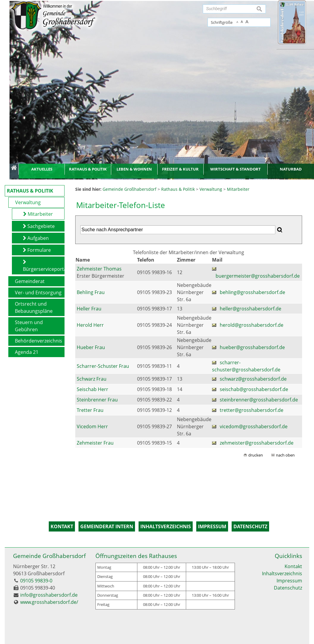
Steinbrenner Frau (97, 400)
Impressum (289, 581)
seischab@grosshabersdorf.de (254, 389)
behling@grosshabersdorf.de (252, 292)
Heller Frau (89, 309)
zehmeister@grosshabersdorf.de (257, 443)
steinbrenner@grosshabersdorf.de (259, 400)
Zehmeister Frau (95, 443)
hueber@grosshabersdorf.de (252, 347)
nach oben (285, 455)
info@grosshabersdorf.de (49, 595)
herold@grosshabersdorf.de (252, 325)
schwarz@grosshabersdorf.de (253, 379)
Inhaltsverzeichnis (282, 573)
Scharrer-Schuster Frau (103, 366)
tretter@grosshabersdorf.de (252, 410)
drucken (256, 455)
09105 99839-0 (36, 581)
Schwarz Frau (92, 379)
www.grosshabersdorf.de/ (49, 602)
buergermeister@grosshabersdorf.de (258, 276)
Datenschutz (288, 588)
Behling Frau (91, 292)
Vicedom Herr (92, 426)
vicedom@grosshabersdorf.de (254, 426)
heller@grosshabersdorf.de (251, 309)
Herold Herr (90, 325)
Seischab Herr (92, 389)
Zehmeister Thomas (99, 269)
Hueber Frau (91, 347)
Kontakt (293, 566)
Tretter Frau (90, 410)
